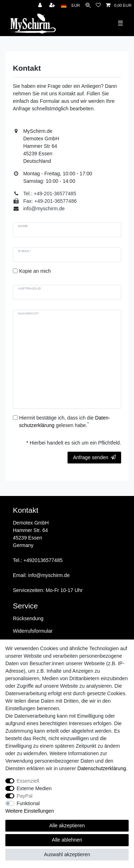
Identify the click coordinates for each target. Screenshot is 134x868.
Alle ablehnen (67, 840)
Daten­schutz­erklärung (102, 768)
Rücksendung (28, 618)
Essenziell (28, 781)
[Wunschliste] (98, 6)
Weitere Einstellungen (30, 811)
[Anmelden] (41, 6)
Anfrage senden (94, 457)
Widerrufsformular (33, 631)
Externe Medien (34, 788)
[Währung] (76, 6)
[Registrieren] (53, 6)
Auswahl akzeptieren (67, 854)
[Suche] (88, 6)
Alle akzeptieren (67, 826)
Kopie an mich (35, 271)
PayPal (25, 796)
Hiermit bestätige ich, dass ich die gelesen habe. (65, 422)
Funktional (28, 803)
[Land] (64, 6)
